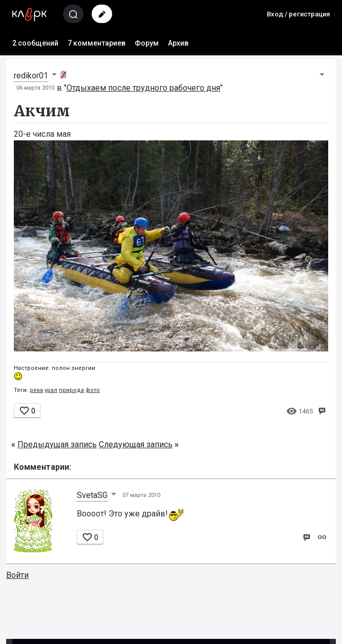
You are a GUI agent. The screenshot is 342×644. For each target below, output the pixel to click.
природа (71, 390)
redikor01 (31, 76)
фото (93, 390)
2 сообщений (35, 43)
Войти (17, 575)
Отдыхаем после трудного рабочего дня (143, 88)
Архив (178, 43)
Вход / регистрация (298, 14)
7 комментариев (97, 43)
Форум (147, 43)
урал (51, 390)
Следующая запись (136, 444)
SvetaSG (92, 495)
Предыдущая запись (57, 444)
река (36, 390)
